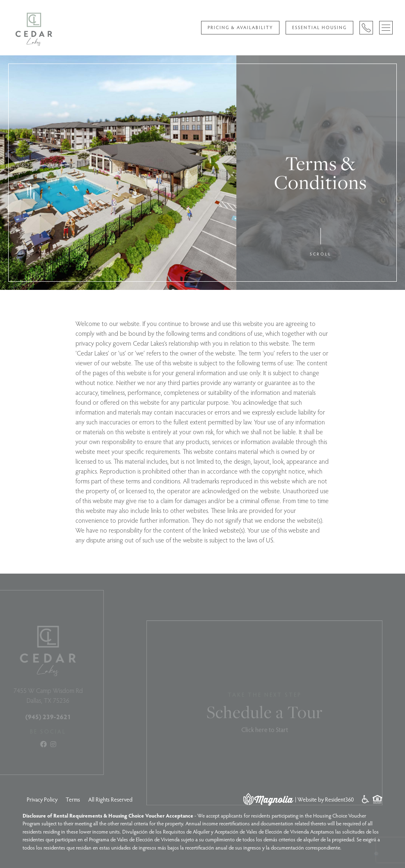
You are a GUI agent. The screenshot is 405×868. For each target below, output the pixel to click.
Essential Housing (319, 27)
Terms (73, 799)
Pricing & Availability (240, 27)
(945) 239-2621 (39, 716)
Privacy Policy (42, 799)
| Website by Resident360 (324, 799)
